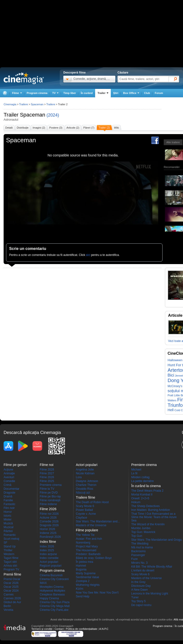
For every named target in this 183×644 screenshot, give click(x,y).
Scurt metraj (11, 539)
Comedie (9, 481)
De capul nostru (141, 605)
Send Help (83, 596)
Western (9, 554)
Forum (159, 93)
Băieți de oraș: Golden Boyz (94, 558)
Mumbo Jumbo (141, 528)
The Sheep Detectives (145, 506)
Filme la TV (47, 489)
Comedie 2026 (49, 521)
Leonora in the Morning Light (150, 594)
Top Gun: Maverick (143, 532)
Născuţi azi (83, 493)
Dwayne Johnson (87, 481)
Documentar (11, 489)
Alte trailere (173, 142)
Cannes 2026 (12, 598)
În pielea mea (85, 562)
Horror (8, 512)
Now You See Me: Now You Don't (97, 593)
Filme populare (87, 530)
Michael (136, 470)
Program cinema (37, 93)
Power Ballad (84, 510)
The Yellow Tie (85, 535)
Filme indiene (48, 504)
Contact (59, 629)
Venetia (8, 610)
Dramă (8, 496)
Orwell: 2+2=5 (140, 498)
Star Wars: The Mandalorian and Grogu (156, 540)
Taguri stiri (10, 562)
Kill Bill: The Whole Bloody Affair (152, 567)
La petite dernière (142, 481)
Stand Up (10, 546)
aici (88, 255)
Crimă (7, 485)
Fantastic (10, 504)
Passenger (138, 555)
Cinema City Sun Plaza (55, 602)
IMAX (43, 583)
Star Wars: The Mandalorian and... (98, 521)
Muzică (8, 523)
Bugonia (81, 570)
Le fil (134, 473)
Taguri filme (11, 558)
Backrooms (138, 551)
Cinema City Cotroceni (54, 579)
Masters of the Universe (91, 525)
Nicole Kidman (85, 473)
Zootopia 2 (83, 581)
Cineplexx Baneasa (52, 594)
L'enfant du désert (143, 570)
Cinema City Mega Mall (55, 606)
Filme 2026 (47, 477)
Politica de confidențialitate (81, 629)
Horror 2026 (47, 529)
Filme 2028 (47, 470)
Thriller (8, 550)
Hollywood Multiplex (52, 591)
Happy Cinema (49, 598)
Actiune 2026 (48, 518)
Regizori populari (51, 566)
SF (5, 543)
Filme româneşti (50, 500)
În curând (87, 93)
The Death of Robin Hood (92, 502)
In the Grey (138, 582)
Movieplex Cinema (52, 587)
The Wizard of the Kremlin (148, 524)
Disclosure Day (141, 586)
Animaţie (9, 473)
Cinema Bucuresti (51, 575)
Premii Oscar (12, 579)
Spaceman (33, 115)
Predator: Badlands (88, 554)
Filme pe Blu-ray (50, 496)
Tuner (135, 597)
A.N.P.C (104, 629)
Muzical (9, 527)
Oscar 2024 (11, 591)
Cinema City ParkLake (54, 610)
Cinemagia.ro (24, 78)
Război (8, 531)
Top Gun (137, 536)
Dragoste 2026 (49, 525)
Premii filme (12, 574)
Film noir (9, 508)
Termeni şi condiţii (42, 629)
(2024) (53, 115)
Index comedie (49, 558)
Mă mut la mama (142, 547)
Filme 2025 (47, 481)
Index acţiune (48, 554)
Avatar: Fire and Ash (89, 539)
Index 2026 (47, 546)
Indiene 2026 (48, 533)
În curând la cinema (146, 486)
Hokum (136, 502)
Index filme (48, 542)
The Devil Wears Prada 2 (147, 491)
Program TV (11, 570)
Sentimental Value (88, 577)
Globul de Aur (12, 602)
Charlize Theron (86, 485)
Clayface (82, 518)
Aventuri (9, 477)
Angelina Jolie (85, 470)
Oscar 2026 (11, 583)
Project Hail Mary (87, 546)
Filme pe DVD (49, 493)
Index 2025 (47, 550)
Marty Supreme (86, 573)
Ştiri (116, 93)
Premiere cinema (51, 485)
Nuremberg (83, 543)
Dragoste (10, 493)
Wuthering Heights (88, 585)
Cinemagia (10, 104)
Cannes (9, 594)
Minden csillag (140, 477)
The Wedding (140, 544)
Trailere (23, 104)
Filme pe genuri (15, 465)
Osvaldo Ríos (85, 489)
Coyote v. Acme (86, 514)
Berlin (7, 606)
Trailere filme (85, 497)
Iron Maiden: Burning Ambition (151, 510)
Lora (79, 477)
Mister (8, 520)
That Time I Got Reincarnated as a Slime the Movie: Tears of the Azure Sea (154, 517)
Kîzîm (80, 589)
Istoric (7, 516)
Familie (8, 500)
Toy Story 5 (138, 601)
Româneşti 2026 (50, 537)
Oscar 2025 (11, 587)
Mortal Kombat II (142, 495)
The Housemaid (86, 550)
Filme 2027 (47, 473)
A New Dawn (140, 590)
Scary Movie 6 (85, 506)
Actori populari (49, 562)
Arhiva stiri (10, 566)
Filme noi (47, 465)
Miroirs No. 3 (139, 563)
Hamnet (81, 566)
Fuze (134, 559)
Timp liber (70, 93)
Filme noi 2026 (49, 514)
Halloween (175, 360)
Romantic (10, 535)
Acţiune (8, 470)
